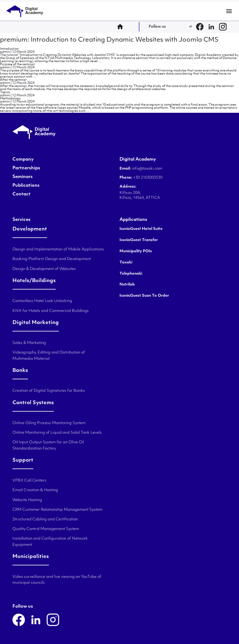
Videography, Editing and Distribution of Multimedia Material (49, 356)
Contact (21, 194)
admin (5, 52)
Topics (5, 92)
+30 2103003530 (147, 178)
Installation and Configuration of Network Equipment (50, 542)
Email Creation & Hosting (35, 490)
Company (23, 160)
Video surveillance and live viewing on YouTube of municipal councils (57, 580)
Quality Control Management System (46, 529)
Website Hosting (27, 500)
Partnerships (26, 168)
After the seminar (13, 80)
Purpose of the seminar (17, 64)
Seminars (23, 177)
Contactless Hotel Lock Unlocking (42, 301)
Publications (26, 186)
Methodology (10, 99)
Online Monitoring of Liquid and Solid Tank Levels (57, 433)
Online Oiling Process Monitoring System (49, 423)
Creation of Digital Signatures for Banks (49, 391)
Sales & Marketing (29, 343)
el (191, 27)
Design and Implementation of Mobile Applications (58, 249)
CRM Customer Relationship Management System (57, 510)
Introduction (9, 49)
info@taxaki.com (147, 169)
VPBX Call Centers (29, 481)
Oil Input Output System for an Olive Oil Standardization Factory (48, 445)
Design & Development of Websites (44, 269)
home (122, 27)
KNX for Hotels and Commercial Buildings (51, 311)
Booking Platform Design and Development (52, 259)
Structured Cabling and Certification (45, 519)
